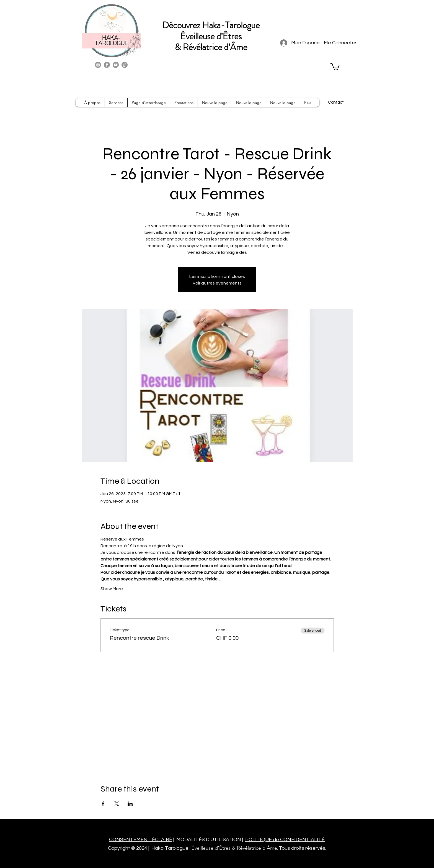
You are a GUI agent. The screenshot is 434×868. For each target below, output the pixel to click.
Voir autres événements (217, 283)
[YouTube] (116, 65)
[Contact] (336, 103)
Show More (112, 589)
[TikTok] (125, 65)
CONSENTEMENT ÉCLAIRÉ (141, 840)
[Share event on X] (117, 804)
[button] (335, 66)
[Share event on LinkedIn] (130, 804)
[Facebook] (107, 65)
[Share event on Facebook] (103, 804)
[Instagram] (98, 65)
